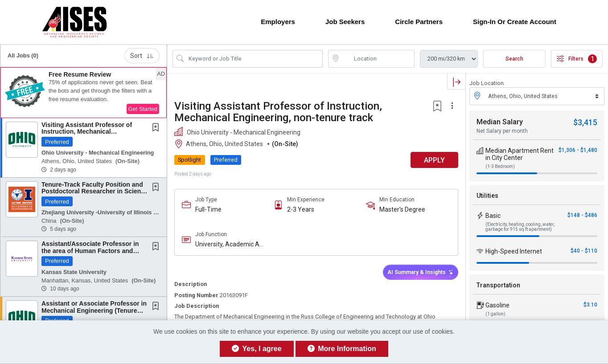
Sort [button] (142, 56)
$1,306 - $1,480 (578, 150)
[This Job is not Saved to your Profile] (157, 128)
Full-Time (208, 209)
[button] (84, 93)
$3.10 (590, 305)
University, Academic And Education (231, 244)
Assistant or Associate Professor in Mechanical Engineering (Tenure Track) (94, 310)
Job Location (487, 83)
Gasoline (497, 305)
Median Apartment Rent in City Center (520, 154)
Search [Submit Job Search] (514, 59)
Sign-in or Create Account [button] (515, 22)
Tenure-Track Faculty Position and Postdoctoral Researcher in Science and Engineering (95, 191)
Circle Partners (419, 22)
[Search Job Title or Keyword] (254, 59)
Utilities (487, 196)
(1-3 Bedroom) (500, 166)
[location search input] (378, 59)
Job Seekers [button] (345, 22)
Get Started (143, 109)
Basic (493, 216)
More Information (342, 349)
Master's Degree (402, 209)
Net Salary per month (502, 131)
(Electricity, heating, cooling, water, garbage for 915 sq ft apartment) (520, 227)
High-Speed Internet (514, 251)
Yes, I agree (257, 349)
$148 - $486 (582, 215)
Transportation (498, 285)
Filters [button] (577, 59)
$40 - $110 (584, 251)
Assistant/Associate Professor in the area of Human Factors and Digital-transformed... (90, 251)
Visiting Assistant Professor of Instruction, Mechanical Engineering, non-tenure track (87, 132)
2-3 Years (301, 209)
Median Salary (500, 122)
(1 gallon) (495, 314)
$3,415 (585, 122)
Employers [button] (278, 22)
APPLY (434, 160)
